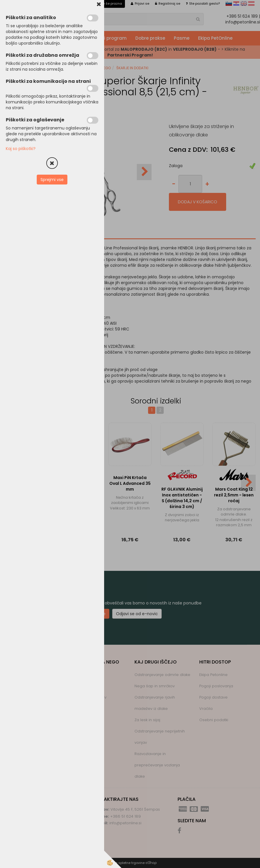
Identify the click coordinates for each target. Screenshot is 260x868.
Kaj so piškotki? (21, 149)
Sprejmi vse (52, 180)
